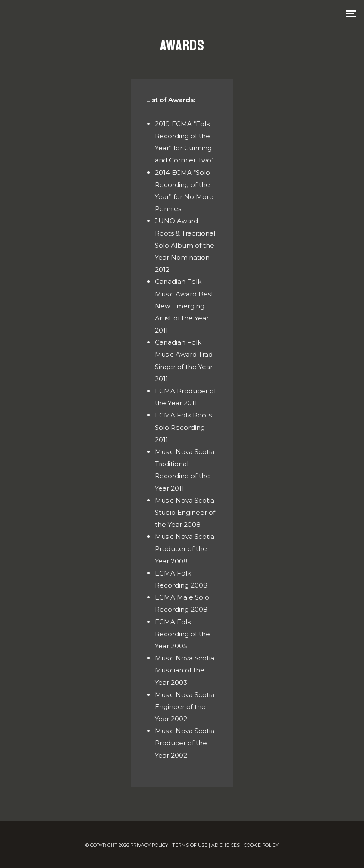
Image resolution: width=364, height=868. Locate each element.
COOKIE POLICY (261, 845)
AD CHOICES (226, 845)
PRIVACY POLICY (149, 845)
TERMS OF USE (190, 845)
